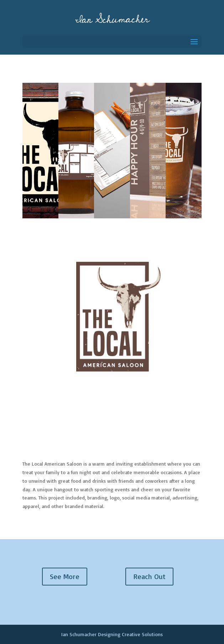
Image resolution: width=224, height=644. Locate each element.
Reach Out (149, 576)
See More (65, 576)
